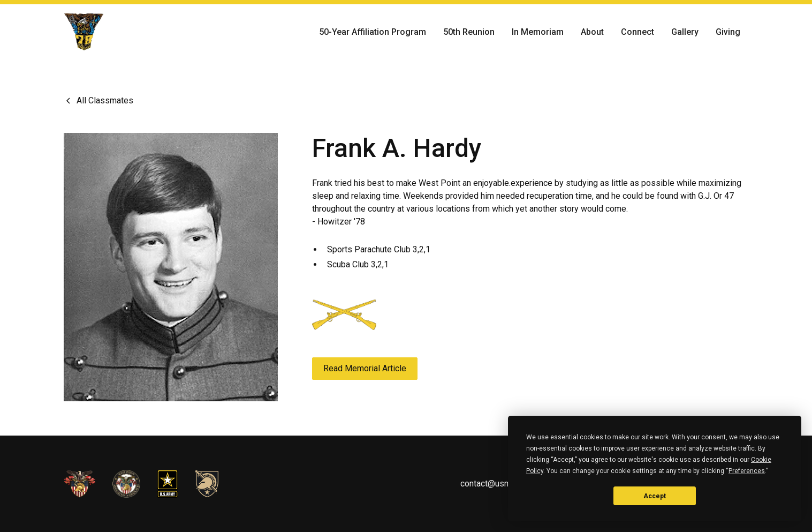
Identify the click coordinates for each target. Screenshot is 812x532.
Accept (655, 496)
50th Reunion (469, 32)
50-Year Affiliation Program (373, 32)
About (592, 32)
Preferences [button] (747, 471)
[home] (84, 32)
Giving (728, 32)
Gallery (685, 32)
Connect (638, 32)
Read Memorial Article (365, 368)
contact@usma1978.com (506, 484)
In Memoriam (538, 32)
